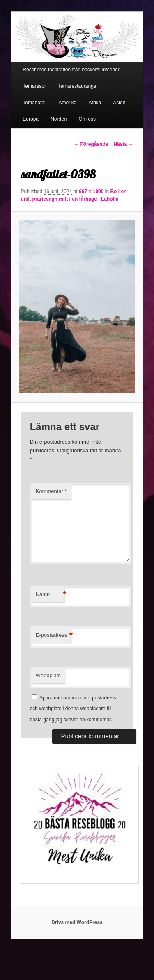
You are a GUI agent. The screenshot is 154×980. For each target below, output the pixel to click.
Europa (31, 119)
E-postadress (54, 635)
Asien (119, 103)
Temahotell (34, 103)
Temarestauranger (78, 86)
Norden (59, 119)
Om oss (87, 119)
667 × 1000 (91, 192)
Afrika (95, 103)
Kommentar (51, 491)
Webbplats (48, 675)
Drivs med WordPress (77, 922)
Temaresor (34, 86)
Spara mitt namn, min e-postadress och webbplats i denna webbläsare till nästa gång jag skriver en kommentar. (73, 709)
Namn (50, 595)
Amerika (67, 103)
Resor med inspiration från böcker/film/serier (71, 70)
